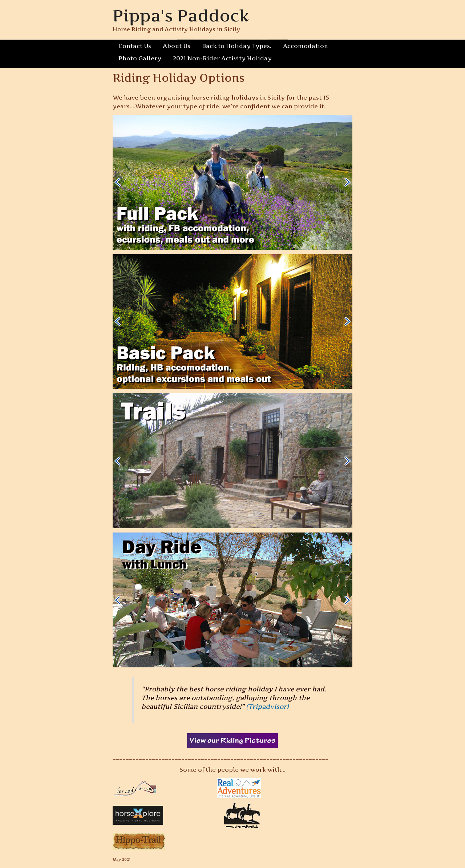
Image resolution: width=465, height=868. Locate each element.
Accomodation (303, 46)
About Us (177, 46)
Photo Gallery (139, 58)
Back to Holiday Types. (236, 46)
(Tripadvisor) (268, 706)
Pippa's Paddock (181, 15)
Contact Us (135, 46)
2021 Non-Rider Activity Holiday (219, 58)
